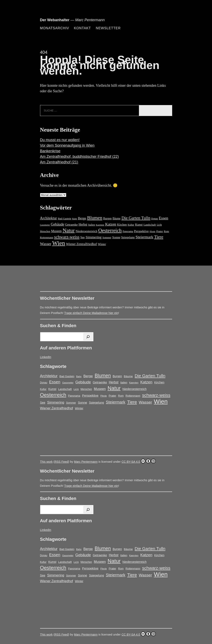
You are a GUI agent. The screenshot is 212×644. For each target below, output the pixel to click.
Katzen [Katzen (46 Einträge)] (111, 224)
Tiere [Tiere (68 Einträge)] (159, 237)
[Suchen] (88, 337)
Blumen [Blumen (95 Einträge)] (95, 218)
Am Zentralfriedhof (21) (59, 162)
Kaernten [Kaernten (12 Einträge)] (100, 225)
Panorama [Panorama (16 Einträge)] (128, 231)
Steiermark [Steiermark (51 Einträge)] (144, 237)
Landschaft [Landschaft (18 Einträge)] (150, 225)
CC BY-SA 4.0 (139, 461)
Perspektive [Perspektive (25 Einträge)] (141, 231)
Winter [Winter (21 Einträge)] (102, 244)
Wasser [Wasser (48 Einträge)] (46, 244)
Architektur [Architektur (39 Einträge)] (49, 218)
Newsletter (108, 28)
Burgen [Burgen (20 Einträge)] (107, 218)
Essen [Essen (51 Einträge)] (163, 218)
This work (46, 462)
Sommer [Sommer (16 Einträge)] (107, 238)
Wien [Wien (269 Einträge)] (59, 243)
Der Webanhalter (55, 20)
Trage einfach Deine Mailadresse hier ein (91, 313)
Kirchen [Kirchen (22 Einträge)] (122, 225)
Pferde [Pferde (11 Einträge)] (153, 231)
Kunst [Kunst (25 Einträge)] (139, 224)
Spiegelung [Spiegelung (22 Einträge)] (128, 237)
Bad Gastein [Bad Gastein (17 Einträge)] (65, 218)
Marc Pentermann (86, 462)
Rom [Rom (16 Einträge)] (166, 231)
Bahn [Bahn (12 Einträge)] (74, 219)
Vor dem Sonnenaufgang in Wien (67, 145)
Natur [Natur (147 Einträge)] (69, 230)
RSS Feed (61, 462)
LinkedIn (46, 357)
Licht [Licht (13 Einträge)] (159, 225)
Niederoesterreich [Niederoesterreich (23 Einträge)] (86, 231)
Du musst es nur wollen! (60, 140)
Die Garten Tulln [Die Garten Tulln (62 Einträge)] (136, 218)
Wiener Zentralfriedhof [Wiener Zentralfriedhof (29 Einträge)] (82, 244)
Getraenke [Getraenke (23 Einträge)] (71, 225)
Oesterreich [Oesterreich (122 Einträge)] (110, 230)
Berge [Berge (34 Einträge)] (82, 218)
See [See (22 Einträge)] (82, 237)
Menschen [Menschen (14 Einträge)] (45, 231)
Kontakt (82, 28)
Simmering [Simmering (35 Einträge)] (94, 237)
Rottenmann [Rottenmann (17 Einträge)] (47, 237)
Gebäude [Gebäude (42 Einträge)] (57, 224)
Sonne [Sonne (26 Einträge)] (116, 237)
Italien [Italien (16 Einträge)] (92, 225)
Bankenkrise (50, 151)
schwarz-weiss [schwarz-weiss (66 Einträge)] (67, 237)
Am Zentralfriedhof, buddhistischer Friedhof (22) (79, 157)
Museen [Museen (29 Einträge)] (56, 231)
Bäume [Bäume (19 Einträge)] (117, 218)
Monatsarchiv (55, 28)
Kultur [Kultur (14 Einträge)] (131, 225)
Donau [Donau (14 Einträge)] (155, 219)
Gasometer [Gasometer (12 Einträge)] (45, 225)
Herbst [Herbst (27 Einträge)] (83, 224)
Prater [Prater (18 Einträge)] (160, 231)
